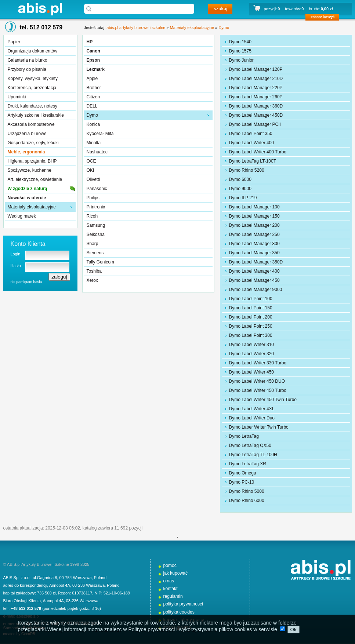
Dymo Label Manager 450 (254, 280)
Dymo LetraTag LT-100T (253, 161)
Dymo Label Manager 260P (256, 97)
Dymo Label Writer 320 (252, 354)
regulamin (173, 596)
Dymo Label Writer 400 (252, 143)
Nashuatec (97, 152)
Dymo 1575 (240, 51)
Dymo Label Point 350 (251, 134)
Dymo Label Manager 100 (254, 207)
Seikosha (96, 234)
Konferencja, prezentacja (32, 88)
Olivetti (93, 179)
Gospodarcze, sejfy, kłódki (33, 143)
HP (90, 42)
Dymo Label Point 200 (251, 317)
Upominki (17, 97)
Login (16, 254)
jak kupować (176, 573)
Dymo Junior (241, 60)
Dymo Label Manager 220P (256, 88)
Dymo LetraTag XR (248, 464)
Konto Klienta (28, 244)
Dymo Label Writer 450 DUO (257, 381)
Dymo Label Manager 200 (254, 225)
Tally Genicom (100, 262)
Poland (100, 578)
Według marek (22, 216)
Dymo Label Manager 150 (254, 216)
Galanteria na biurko (28, 60)
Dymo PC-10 (242, 482)
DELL (92, 106)
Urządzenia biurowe (27, 134)
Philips (93, 198)
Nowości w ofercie (27, 198)
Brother (94, 88)
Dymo (224, 28)
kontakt (171, 589)
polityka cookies (179, 612)
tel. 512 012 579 (41, 27)
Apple (92, 79)
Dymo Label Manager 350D (256, 262)
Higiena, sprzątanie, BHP (32, 161)
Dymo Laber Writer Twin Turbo (259, 427)
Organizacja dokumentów (32, 51)
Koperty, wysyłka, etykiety (33, 79)
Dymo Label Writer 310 (252, 345)
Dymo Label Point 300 (251, 335)
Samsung (96, 225)
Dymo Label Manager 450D (256, 115)
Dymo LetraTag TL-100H (253, 455)
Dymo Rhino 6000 (247, 501)
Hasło (16, 266)
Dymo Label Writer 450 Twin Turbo (263, 400)
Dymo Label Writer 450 (252, 372)
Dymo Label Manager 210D (256, 79)
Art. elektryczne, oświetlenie (35, 179)
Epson (93, 60)
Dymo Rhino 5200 (247, 170)
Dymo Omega (243, 473)
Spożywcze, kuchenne (30, 170)
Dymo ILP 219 (243, 198)
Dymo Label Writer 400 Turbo (258, 152)
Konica (93, 124)
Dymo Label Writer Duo (252, 418)
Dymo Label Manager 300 (254, 244)
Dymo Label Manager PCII (255, 124)
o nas (169, 581)
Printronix (96, 207)
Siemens (95, 253)
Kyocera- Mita (100, 134)
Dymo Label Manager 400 (254, 271)
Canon (93, 51)
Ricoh (92, 216)
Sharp (93, 244)
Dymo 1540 (240, 42)
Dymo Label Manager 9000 (256, 290)
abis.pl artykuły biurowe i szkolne (40, 9)
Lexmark (96, 69)
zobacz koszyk (324, 18)
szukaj (220, 9)
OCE (91, 161)
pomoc (170, 565)
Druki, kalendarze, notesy (32, 106)
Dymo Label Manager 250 (254, 234)
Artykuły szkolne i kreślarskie (36, 115)
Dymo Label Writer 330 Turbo (258, 363)
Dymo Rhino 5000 (247, 491)
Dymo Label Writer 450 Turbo (258, 390)
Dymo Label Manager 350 (254, 253)
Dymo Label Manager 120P (256, 69)
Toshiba (94, 271)
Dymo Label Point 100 (251, 299)
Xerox (92, 280)
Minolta (94, 143)
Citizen (93, 97)
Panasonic (97, 189)
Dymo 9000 (240, 189)
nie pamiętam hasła (26, 282)
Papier (14, 42)
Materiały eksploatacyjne (32, 207)
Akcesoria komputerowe (31, 124)
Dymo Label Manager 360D (256, 106)
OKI (90, 170)
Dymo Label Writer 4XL (252, 409)
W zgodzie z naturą (28, 189)
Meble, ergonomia (26, 152)
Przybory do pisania (27, 69)
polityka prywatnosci (183, 604)
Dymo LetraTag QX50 (250, 445)
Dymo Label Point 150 (251, 308)
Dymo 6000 (240, 179)
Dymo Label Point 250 (251, 326)
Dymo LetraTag (244, 436)
